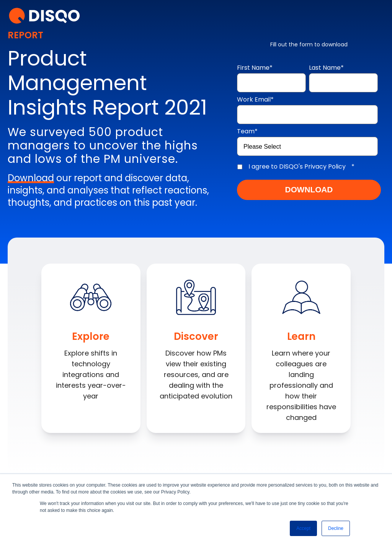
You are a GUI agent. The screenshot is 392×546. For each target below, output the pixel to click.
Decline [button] (336, 528)
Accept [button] (303, 528)
